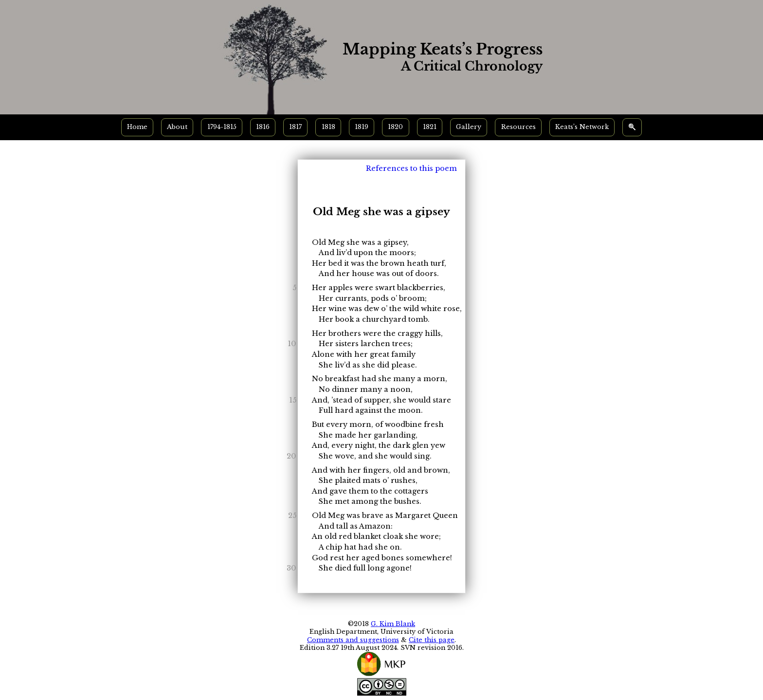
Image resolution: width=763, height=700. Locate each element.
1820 (395, 127)
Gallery (469, 127)
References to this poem (411, 168)
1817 (295, 127)
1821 (430, 127)
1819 (362, 127)
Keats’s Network (582, 127)
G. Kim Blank (393, 624)
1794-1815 (222, 127)
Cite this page (432, 640)
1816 (263, 127)
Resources (518, 127)
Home (137, 127)
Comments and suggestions (353, 640)
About (177, 127)
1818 (328, 127)
